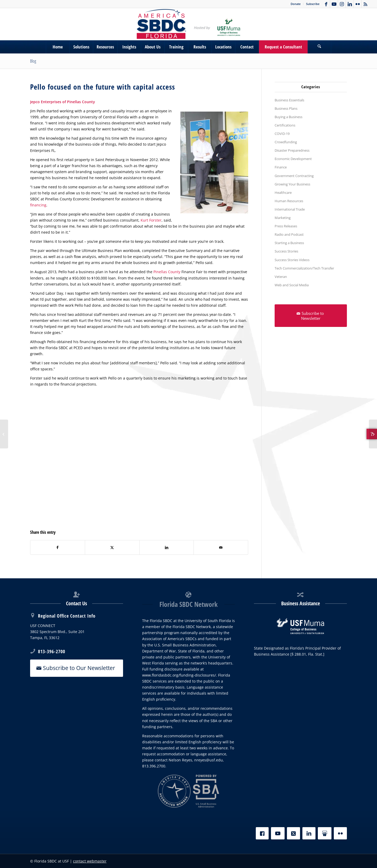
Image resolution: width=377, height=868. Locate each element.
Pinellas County (167, 272)
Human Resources (289, 201)
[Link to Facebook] (326, 4)
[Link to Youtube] (334, 4)
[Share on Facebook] (58, 547)
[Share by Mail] (221, 547)
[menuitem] (296, 4)
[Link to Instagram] (342, 4)
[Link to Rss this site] (365, 4)
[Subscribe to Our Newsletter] (77, 668)
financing (38, 205)
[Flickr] (340, 833)
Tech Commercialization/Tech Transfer (304, 268)
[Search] (319, 47)
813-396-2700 (52, 651)
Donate (296, 4)
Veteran (281, 277)
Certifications (285, 125)
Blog (33, 61)
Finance (281, 167)
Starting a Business (289, 243)
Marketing (283, 218)
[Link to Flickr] (357, 4)
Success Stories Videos (292, 260)
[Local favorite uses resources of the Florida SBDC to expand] (4, 434)
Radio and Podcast (289, 234)
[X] (293, 833)
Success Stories (286, 251)
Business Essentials (289, 100)
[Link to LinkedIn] (350, 4)
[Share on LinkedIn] (167, 547)
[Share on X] (112, 547)
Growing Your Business (292, 184)
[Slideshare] (325, 833)
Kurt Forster (151, 220)
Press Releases (286, 226)
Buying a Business (289, 117)
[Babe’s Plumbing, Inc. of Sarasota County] (373, 434)
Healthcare (283, 193)
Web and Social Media (292, 285)
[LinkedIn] (309, 833)
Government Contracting (294, 176)
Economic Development (293, 159)
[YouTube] (278, 833)
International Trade (290, 209)
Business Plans (286, 108)
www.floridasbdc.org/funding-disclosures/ (179, 675)
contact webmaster (90, 861)
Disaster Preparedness (292, 150)
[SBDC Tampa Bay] (188, 24)
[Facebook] (262, 833)
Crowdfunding (286, 142)
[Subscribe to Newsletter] (311, 316)
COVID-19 (282, 134)
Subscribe (313, 4)
